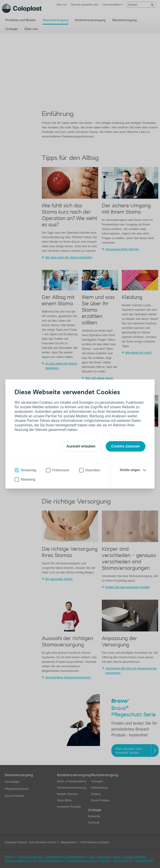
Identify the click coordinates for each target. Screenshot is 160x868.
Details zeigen (130, 470)
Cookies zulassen (126, 446)
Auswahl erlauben (81, 446)
